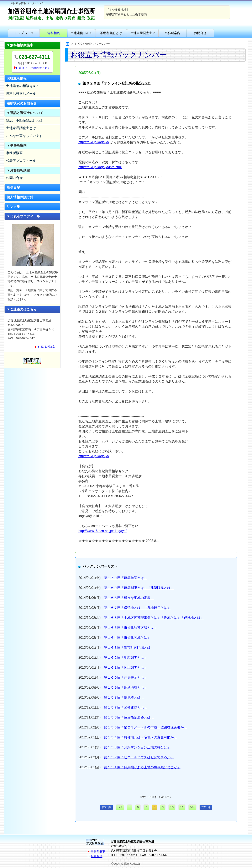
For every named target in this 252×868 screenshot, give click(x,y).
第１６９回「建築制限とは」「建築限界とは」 (139, 588)
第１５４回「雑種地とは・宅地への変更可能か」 (141, 737)
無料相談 (54, 33)
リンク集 (13, 207)
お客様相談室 (46, 347)
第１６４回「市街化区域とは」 (127, 638)
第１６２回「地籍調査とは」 (126, 658)
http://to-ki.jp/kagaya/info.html (100, 167)
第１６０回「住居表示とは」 (126, 677)
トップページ (24, 33)
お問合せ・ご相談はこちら (33, 68)
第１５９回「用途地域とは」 (126, 687)
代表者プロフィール (21, 161)
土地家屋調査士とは (21, 128)
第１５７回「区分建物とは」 (126, 707)
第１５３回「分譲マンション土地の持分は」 (137, 747)
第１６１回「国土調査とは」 (126, 668)
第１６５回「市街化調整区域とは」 (131, 628)
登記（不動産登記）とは (24, 120)
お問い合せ (14, 178)
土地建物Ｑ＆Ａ (81, 33)
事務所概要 (14, 153)
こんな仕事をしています (24, 136)
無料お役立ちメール (21, 94)
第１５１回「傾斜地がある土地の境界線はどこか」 (142, 767)
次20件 (206, 807)
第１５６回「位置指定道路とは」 (129, 717)
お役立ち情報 (17, 78)
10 (172, 807)
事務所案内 (172, 33)
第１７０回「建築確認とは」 (126, 578)
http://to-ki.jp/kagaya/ (94, 142)
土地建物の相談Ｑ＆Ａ (23, 86)
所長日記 (13, 188)
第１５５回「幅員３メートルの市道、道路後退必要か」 (146, 727)
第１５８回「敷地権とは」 (124, 697)
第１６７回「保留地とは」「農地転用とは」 (137, 608)
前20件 (106, 807)
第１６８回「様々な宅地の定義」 (129, 598)
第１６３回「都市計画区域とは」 (129, 648)
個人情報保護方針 (20, 197)
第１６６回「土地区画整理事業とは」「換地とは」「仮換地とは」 (154, 618)
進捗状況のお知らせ (22, 103)
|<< (120, 807)
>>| (192, 807)
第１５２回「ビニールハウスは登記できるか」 (139, 757)
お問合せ (200, 33)
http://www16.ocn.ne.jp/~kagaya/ (103, 531)
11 (182, 807)
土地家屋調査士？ (143, 33)
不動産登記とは (111, 33)
